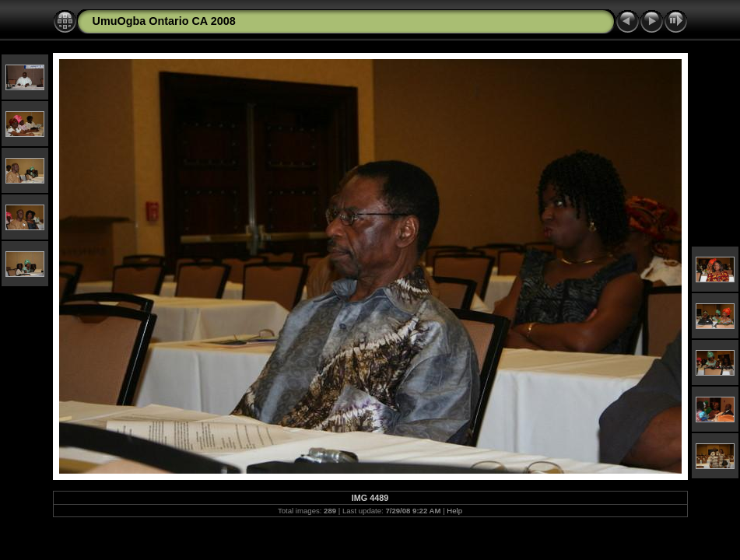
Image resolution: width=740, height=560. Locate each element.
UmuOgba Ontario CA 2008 (164, 21)
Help (454, 511)
